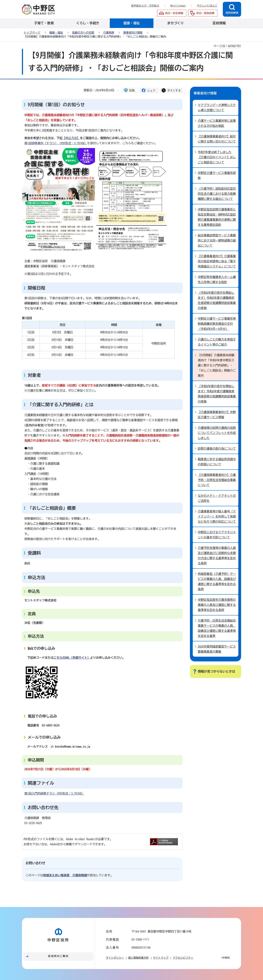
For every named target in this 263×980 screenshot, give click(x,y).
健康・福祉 (56, 33)
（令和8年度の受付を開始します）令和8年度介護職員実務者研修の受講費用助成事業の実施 (217, 394)
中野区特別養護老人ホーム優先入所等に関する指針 (217, 280)
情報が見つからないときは (216, 671)
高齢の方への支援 (83, 33)
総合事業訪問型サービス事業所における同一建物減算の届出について (217, 240)
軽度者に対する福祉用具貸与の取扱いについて (217, 462)
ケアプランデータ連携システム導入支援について (217, 108)
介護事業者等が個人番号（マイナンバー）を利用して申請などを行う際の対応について (217, 516)
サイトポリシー (115, 958)
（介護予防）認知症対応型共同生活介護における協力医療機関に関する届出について (217, 194)
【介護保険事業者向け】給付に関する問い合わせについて (217, 139)
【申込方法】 (71, 138)
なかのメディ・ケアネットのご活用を (217, 498)
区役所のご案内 (58, 956)
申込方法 (37, 577)
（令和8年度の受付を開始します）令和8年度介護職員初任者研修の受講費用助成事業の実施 (217, 300)
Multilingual (178, 6)
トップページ (32, 33)
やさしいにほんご (207, 6)
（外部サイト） (72, 658)
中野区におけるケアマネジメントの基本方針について (217, 535)
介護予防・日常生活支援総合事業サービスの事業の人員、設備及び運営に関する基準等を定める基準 (217, 628)
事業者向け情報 (133, 33)
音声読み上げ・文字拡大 (145, 6)
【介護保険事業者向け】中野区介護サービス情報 (217, 415)
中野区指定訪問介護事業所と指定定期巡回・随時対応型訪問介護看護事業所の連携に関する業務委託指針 (217, 217)
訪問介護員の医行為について (217, 449)
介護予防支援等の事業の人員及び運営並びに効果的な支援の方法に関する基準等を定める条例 (217, 556)
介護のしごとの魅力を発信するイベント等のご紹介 (217, 342)
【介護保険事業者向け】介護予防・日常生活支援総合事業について (217, 480)
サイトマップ (161, 958)
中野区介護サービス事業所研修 (217, 175)
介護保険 (109, 33)
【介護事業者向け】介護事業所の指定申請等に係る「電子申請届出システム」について (217, 261)
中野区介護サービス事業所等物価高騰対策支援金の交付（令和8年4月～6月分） (217, 324)
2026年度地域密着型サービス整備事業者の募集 (217, 649)
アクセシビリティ (183, 958)
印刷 (132, 90)
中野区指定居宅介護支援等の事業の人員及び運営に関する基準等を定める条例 (217, 605)
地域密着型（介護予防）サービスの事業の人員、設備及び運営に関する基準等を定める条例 (217, 581)
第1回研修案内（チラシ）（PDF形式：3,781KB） (56, 143)
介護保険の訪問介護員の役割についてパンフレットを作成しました (217, 433)
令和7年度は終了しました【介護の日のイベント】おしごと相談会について (217, 157)
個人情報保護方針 (138, 958)
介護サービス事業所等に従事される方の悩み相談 (217, 123)
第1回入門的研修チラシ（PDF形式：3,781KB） (54, 793)
